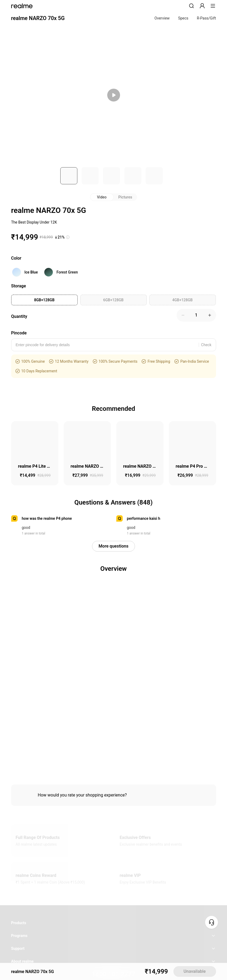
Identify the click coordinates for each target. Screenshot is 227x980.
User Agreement (114, 694)
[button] (192, 6)
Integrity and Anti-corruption (82, 694)
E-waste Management (47, 694)
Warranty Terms (184, 694)
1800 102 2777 (113, 603)
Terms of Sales (160, 694)
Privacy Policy (137, 694)
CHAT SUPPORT (113, 616)
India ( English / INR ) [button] (113, 679)
